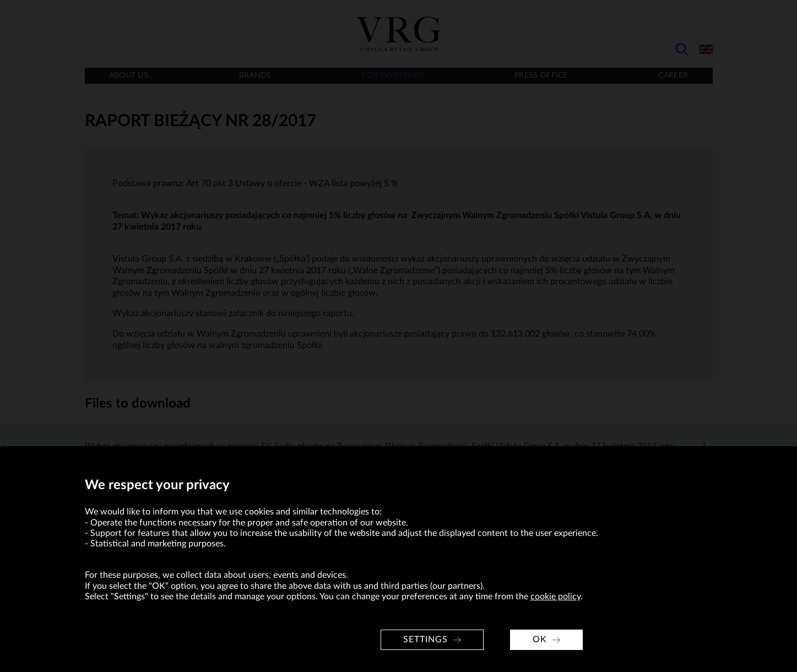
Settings (425, 640)
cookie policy (555, 597)
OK (540, 640)
